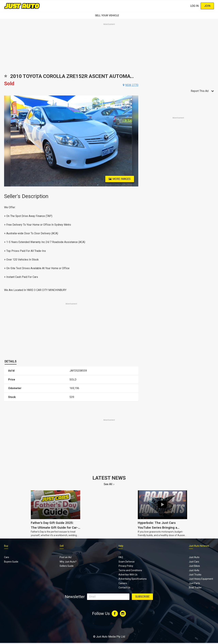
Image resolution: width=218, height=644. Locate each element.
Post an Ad (65, 557)
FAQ (121, 557)
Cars (7, 557)
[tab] (11, 362)
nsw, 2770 (132, 85)
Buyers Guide (11, 562)
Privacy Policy (126, 566)
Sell (62, 546)
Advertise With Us (128, 575)
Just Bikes (194, 566)
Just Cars (194, 562)
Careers (123, 583)
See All (108, 484)
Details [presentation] (11, 361)
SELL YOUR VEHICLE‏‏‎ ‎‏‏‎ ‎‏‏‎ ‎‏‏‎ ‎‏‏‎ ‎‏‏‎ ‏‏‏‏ (109, 15)
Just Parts (194, 583)
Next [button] (136, 141)
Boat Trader (195, 588)
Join (207, 6)
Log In (194, 6)
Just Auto (194, 557)
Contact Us (124, 588)
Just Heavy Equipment (201, 579)
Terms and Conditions (130, 570)
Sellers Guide (67, 566)
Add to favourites (6, 77)
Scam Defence (127, 562)
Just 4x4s (194, 570)
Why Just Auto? (68, 562)
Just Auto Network (199, 546)
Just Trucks (195, 575)
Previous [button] (6, 141)
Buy (6, 546)
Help (121, 546)
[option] (71, 141)
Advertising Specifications (133, 579)
